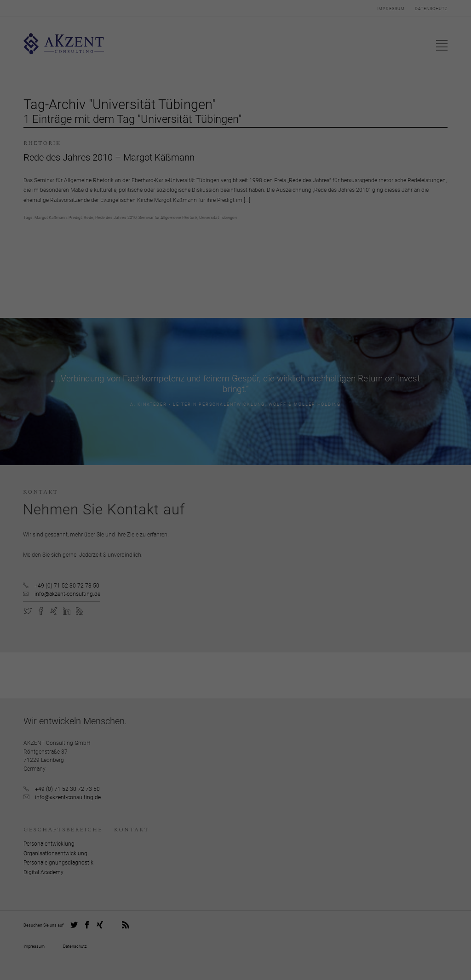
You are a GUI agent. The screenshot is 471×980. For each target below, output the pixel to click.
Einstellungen (260, 517)
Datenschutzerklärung (299, 507)
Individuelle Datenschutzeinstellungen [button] (235, 574)
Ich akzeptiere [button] (235, 547)
